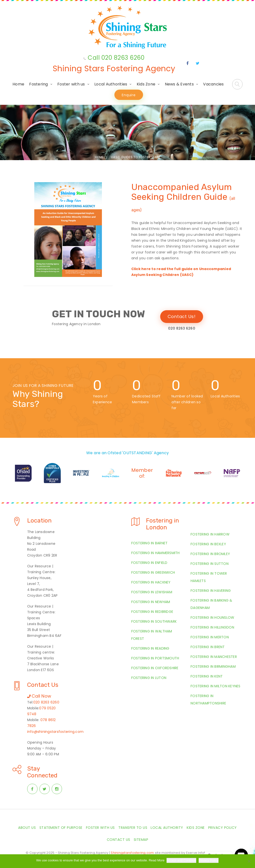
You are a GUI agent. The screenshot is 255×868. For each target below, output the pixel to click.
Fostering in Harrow (210, 534)
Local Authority (167, 828)
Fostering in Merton (210, 637)
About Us (27, 828)
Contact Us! (182, 316)
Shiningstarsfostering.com (132, 853)
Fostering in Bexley (208, 544)
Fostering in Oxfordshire (155, 668)
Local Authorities (111, 84)
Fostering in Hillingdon (212, 627)
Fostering (38, 84)
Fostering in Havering (211, 591)
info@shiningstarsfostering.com (55, 732)
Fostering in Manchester (214, 657)
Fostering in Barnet (150, 543)
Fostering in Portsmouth (155, 658)
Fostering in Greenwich (153, 572)
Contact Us (119, 840)
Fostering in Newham (151, 602)
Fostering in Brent (208, 647)
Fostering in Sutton (210, 564)
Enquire (129, 95)
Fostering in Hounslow (212, 618)
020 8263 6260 (46, 702)
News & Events (179, 84)
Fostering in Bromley (210, 554)
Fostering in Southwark (154, 621)
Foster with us (71, 84)
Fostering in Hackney (151, 582)
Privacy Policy (223, 828)
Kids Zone (146, 84)
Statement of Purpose (61, 828)
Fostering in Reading (150, 648)
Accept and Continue (182, 860)
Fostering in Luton (149, 678)
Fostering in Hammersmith (156, 553)
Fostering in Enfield (149, 563)
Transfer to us (133, 828)
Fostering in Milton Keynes (216, 686)
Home (18, 84)
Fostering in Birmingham (213, 666)
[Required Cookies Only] (249, 861)
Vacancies (213, 84)
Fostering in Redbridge (152, 612)
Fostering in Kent (207, 676)
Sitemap (141, 840)
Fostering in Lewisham (152, 592)
